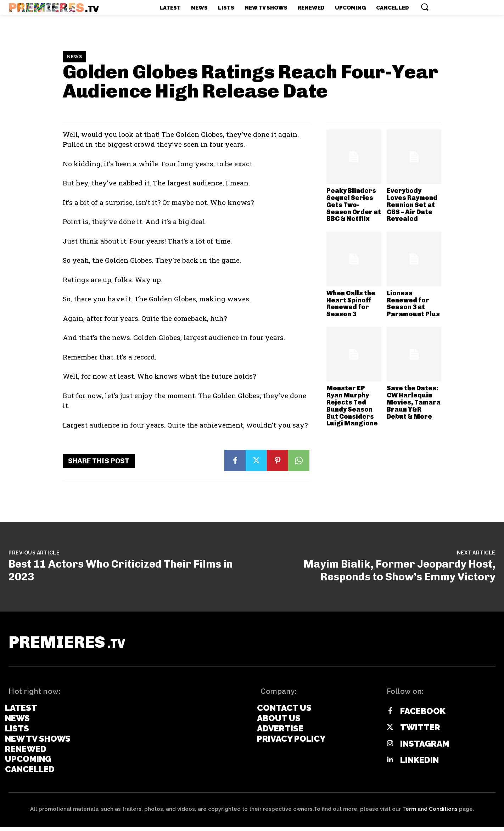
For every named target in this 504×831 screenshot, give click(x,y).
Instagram (425, 747)
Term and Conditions (430, 813)
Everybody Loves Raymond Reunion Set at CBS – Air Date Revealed (412, 205)
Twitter (420, 731)
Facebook (423, 715)
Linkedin (419, 764)
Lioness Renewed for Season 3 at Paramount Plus (413, 304)
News (74, 57)
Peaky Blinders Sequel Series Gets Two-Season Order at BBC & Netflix (354, 205)
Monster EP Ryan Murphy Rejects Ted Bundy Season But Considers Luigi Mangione (352, 406)
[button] (425, 7)
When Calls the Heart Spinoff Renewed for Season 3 (351, 304)
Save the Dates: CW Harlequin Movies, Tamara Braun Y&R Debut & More (414, 402)
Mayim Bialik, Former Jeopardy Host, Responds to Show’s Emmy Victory (399, 570)
